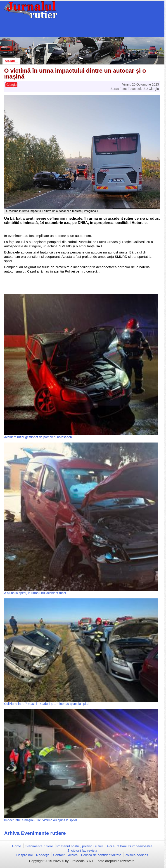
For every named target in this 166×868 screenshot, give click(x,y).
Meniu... (12, 61)
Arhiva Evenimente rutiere (35, 833)
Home (17, 846)
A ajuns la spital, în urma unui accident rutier (35, 593)
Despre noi (25, 855)
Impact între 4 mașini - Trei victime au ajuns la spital (40, 820)
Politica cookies (136, 855)
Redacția (43, 855)
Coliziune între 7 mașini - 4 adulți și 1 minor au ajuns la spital (47, 704)
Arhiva (73, 855)
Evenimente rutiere (39, 846)
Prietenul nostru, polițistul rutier (80, 846)
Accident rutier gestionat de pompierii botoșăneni (38, 437)
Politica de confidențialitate (101, 855)
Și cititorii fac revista (82, 850)
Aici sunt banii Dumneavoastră (129, 846)
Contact (59, 855)
